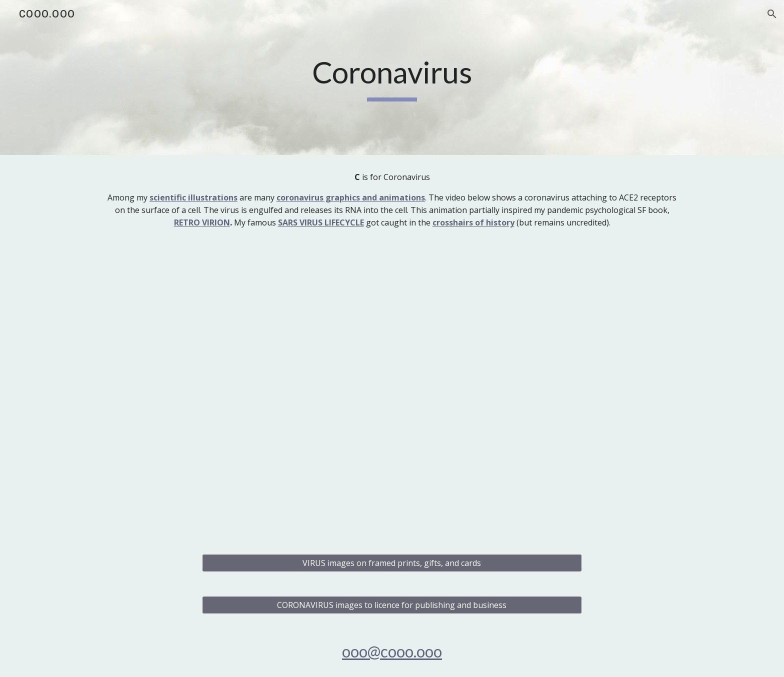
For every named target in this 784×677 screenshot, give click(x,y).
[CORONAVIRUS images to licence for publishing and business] (392, 605)
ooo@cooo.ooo (392, 651)
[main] (392, 77)
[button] (772, 14)
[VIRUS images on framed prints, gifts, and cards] (392, 563)
